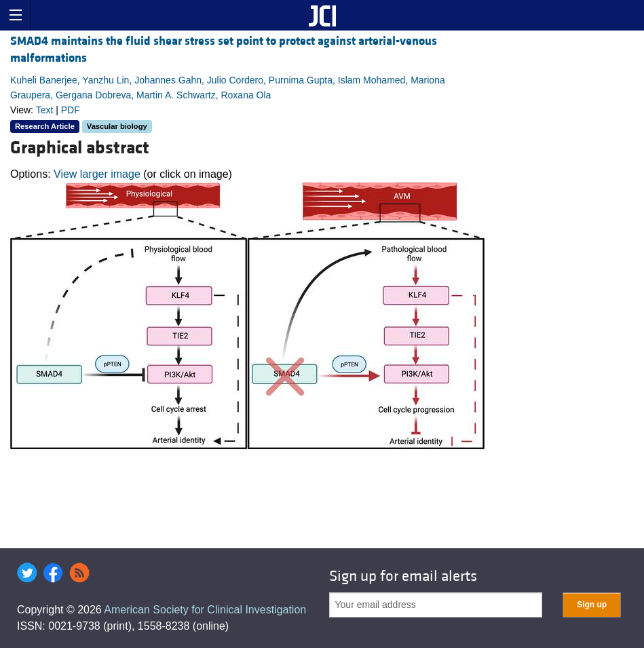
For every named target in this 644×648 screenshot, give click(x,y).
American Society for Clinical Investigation (205, 610)
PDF (71, 110)
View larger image (97, 174)
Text (45, 110)
